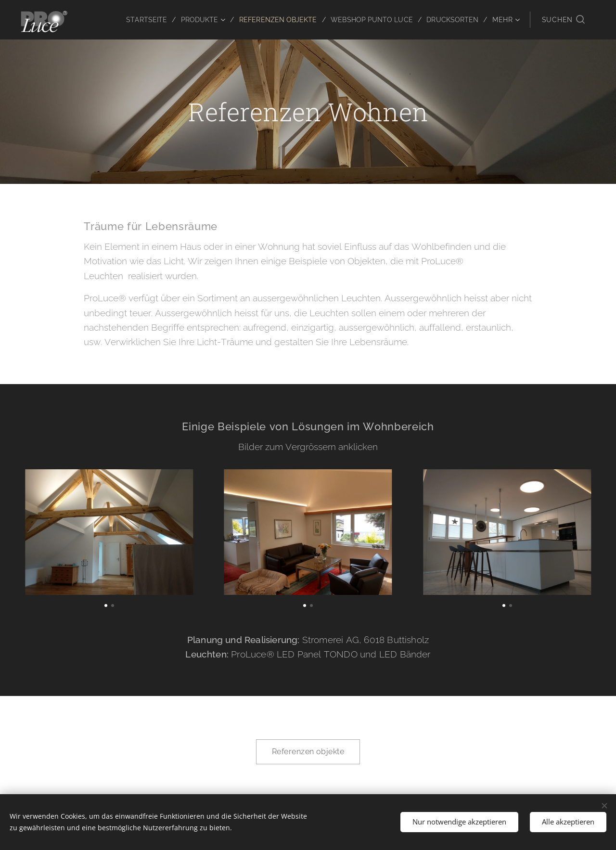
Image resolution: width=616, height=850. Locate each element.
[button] (563, 20)
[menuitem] (132, 20)
